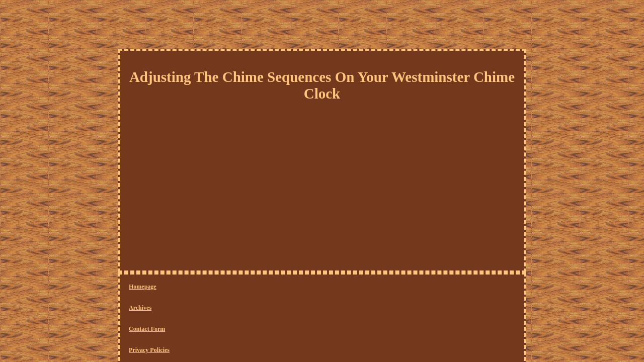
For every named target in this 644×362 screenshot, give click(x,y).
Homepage (143, 287)
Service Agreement (325, 287)
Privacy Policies (269, 287)
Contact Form (219, 287)
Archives (179, 287)
